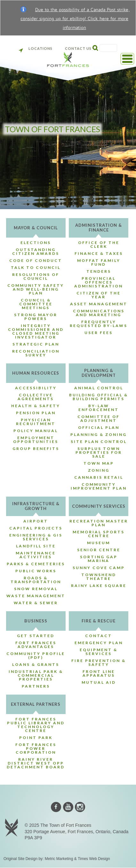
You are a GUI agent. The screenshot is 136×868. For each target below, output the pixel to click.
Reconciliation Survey (36, 353)
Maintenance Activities (36, 555)
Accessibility (36, 388)
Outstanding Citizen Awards (36, 251)
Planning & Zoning (99, 434)
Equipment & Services (99, 652)
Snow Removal (36, 589)
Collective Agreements (36, 397)
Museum (99, 543)
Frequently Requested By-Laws (99, 324)
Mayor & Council (36, 228)
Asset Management (99, 304)
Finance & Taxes (99, 253)
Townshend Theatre (99, 577)
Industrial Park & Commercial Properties (36, 675)
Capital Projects (36, 528)
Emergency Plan (99, 643)
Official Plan (99, 427)
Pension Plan (36, 413)
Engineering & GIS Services (36, 537)
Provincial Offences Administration (99, 282)
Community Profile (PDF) (36, 655)
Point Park (36, 738)
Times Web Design (94, 859)
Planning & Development (99, 373)
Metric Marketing (59, 859)
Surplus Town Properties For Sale (99, 452)
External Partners (36, 704)
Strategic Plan (36, 344)
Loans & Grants (36, 664)
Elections (36, 243)
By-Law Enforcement (99, 408)
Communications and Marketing (99, 313)
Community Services (99, 506)
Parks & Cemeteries (36, 564)
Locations (36, 48)
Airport (36, 521)
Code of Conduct (36, 260)
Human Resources (36, 373)
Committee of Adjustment (99, 419)
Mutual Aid (99, 682)
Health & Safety (36, 406)
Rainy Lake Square (99, 586)
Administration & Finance (99, 228)
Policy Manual (36, 431)
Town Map (99, 463)
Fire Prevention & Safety (99, 662)
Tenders (99, 271)
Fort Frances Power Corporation (36, 748)
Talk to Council (36, 267)
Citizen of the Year (99, 295)
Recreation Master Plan (99, 523)
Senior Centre (99, 550)
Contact (99, 636)
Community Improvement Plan (99, 486)
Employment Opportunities (36, 440)
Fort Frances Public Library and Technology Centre (36, 725)
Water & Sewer (36, 603)
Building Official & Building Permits (99, 397)
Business (36, 621)
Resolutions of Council (36, 276)
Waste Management (36, 596)
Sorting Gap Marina (99, 559)
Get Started (36, 636)
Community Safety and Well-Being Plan (36, 289)
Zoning (99, 470)
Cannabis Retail (99, 477)
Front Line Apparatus (99, 673)
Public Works (36, 571)
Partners (36, 686)
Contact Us (78, 48)
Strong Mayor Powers (36, 317)
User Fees (99, 333)
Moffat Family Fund (99, 262)
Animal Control (99, 388)
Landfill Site (36, 546)
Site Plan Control (99, 442)
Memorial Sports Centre (99, 534)
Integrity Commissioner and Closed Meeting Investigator (36, 331)
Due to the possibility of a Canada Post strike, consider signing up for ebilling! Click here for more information (75, 19)
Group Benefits (36, 449)
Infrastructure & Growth (36, 506)
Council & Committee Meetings (36, 304)
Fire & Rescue (99, 621)
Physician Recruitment (36, 422)
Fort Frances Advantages (36, 645)
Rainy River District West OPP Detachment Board (36, 763)
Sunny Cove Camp (99, 568)
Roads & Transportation (36, 580)
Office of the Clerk (99, 244)
